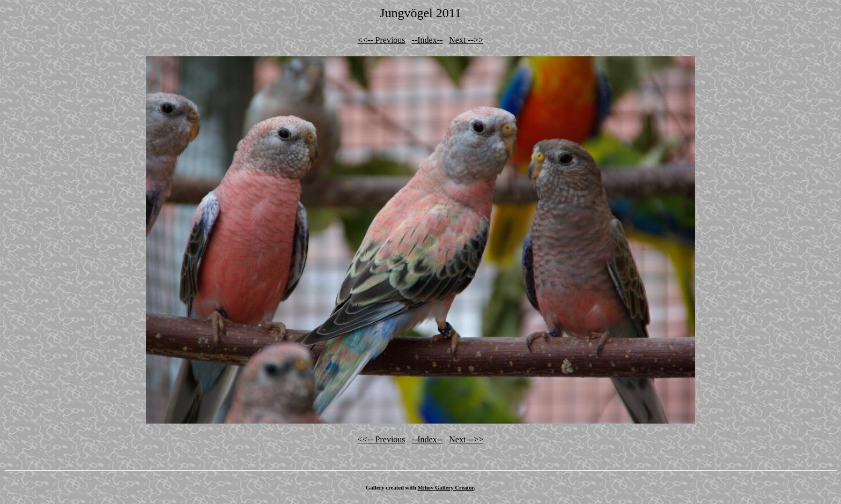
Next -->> (466, 40)
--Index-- (427, 40)
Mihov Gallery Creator (446, 487)
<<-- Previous (382, 40)
